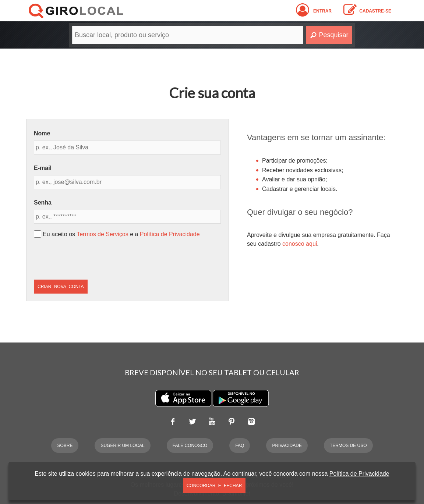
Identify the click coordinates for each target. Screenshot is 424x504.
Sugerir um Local (122, 446)
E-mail (43, 168)
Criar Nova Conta (61, 287)
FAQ (240, 446)
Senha (43, 203)
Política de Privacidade (170, 234)
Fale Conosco (190, 446)
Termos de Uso (348, 446)
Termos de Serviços (103, 234)
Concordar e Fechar (214, 486)
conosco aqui (300, 244)
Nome (42, 133)
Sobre (65, 446)
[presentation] (90, 259)
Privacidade (287, 446)
